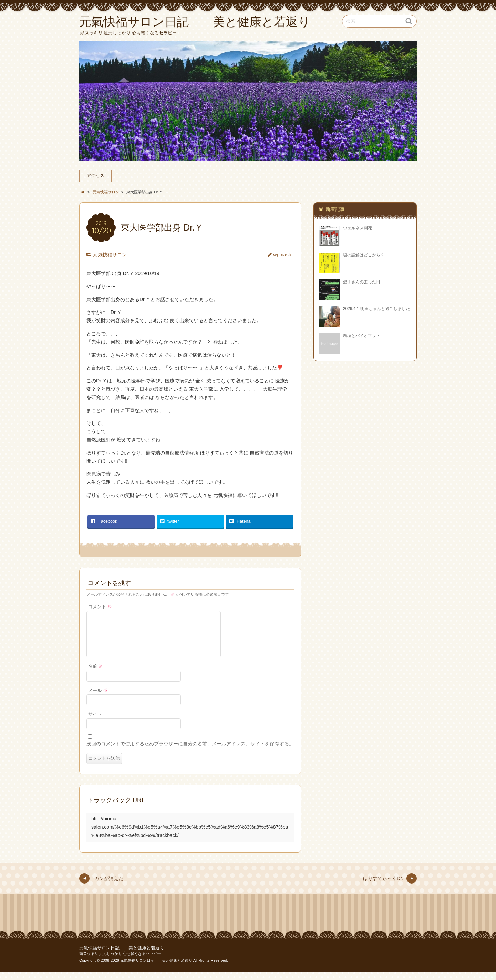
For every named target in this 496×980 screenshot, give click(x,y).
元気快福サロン (110, 255)
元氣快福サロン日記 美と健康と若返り (122, 956)
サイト (95, 723)
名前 (96, 675)
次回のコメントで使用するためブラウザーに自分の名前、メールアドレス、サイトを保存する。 (190, 752)
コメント (100, 607)
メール (98, 699)
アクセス (95, 176)
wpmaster (284, 255)
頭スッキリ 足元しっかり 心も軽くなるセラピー (120, 962)
